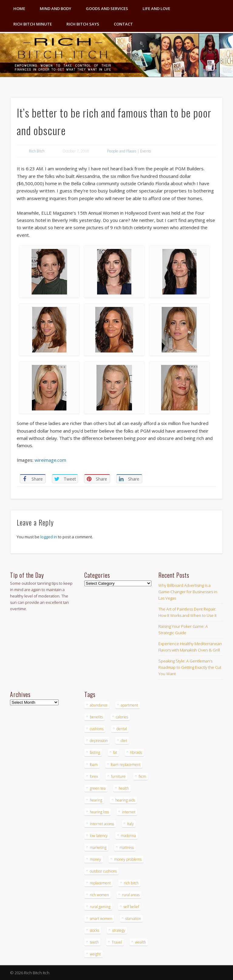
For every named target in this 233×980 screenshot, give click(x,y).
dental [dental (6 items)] (122, 729)
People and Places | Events (129, 151)
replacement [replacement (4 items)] (100, 883)
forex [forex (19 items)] (94, 776)
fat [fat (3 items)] (115, 752)
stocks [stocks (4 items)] (95, 930)
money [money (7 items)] (95, 859)
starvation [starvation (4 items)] (133, 919)
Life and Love (156, 9)
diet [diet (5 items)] (124, 741)
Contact (123, 24)
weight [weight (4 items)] (95, 954)
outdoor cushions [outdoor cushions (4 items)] (103, 871)
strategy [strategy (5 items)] (119, 930)
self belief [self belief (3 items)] (131, 907)
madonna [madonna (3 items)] (128, 836)
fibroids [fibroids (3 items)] (136, 752)
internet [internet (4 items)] (129, 812)
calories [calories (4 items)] (122, 717)
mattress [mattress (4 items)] (127, 847)
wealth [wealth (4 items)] (140, 942)
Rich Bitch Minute (33, 24)
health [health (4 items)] (124, 788)
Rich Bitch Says (83, 24)
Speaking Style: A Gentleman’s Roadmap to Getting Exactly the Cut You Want (190, 667)
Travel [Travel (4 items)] (117, 942)
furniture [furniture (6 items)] (118, 776)
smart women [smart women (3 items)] (101, 919)
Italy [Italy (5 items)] (130, 824)
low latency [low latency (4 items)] (99, 836)
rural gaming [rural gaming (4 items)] (100, 907)
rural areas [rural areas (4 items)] (131, 895)
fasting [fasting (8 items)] (95, 752)
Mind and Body (56, 9)
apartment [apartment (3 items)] (129, 705)
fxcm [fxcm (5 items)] (142, 776)
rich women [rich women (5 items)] (99, 895)
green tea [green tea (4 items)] (98, 788)
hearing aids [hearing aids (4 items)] (125, 800)
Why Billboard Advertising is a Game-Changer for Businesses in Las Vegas (188, 592)
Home (19, 9)
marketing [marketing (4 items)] (98, 847)
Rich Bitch (37, 151)
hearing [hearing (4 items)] (96, 800)
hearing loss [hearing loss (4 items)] (99, 812)
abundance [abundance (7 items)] (99, 705)
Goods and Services (107, 9)
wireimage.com (50, 460)
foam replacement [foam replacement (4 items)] (126, 765)
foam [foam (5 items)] (94, 765)
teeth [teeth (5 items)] (94, 942)
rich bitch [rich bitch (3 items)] (131, 883)
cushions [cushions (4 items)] (97, 729)
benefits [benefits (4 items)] (96, 717)
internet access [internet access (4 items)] (102, 824)
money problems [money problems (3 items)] (128, 859)
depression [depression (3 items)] (99, 741)
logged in (49, 537)
